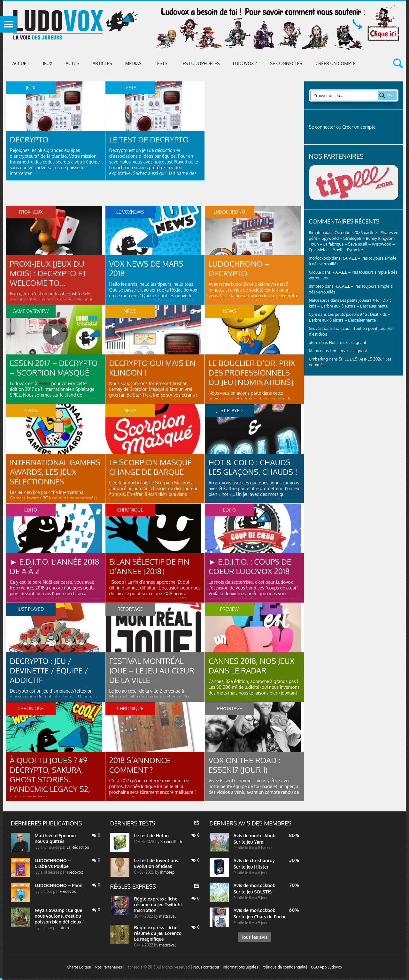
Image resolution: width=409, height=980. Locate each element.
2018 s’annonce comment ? (140, 765)
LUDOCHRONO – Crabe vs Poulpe (53, 863)
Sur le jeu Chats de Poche (260, 917)
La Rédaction (78, 847)
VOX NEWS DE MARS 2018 (146, 268)
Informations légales (240, 967)
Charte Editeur (79, 967)
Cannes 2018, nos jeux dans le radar (252, 666)
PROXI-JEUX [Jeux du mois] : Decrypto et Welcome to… (48, 273)
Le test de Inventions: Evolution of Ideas (157, 863)
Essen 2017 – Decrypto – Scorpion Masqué (54, 368)
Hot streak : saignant (347, 342)
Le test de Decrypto (149, 139)
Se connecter (286, 63)
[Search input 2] (344, 95)
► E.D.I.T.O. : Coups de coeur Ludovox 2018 (250, 566)
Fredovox (75, 872)
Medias (133, 63)
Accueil (21, 63)
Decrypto (29, 139)
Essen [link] (45, 383)
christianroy (262, 860)
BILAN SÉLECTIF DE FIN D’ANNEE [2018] (149, 566)
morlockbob (263, 836)
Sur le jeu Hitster (251, 867)
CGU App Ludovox (327, 967)
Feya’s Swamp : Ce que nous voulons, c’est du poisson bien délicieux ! (59, 916)
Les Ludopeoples (200, 63)
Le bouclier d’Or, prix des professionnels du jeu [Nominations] (252, 372)
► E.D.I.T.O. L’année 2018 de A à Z (55, 566)
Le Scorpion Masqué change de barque (151, 467)
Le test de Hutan (152, 836)
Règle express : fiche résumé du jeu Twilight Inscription (158, 904)
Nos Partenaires (108, 967)
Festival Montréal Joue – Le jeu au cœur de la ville (152, 670)
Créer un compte (336, 63)
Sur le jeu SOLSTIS (253, 892)
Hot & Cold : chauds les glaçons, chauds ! (253, 467)
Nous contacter (206, 967)
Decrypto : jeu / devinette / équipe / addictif (49, 670)
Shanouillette (172, 842)
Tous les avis (254, 937)
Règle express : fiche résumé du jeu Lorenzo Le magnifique (158, 933)
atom (64, 928)
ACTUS (72, 63)
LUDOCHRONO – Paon (59, 885)
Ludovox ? (245, 63)
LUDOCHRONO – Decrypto (239, 268)
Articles (102, 63)
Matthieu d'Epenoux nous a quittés (56, 838)
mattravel (167, 916)
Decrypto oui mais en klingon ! (152, 368)
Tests (161, 63)
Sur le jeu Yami (249, 842)
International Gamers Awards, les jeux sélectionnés (55, 472)
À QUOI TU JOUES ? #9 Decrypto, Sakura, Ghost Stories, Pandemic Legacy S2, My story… (50, 779)
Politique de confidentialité (284, 967)
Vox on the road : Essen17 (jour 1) (245, 765)
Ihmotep (316, 232)
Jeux (48, 63)
